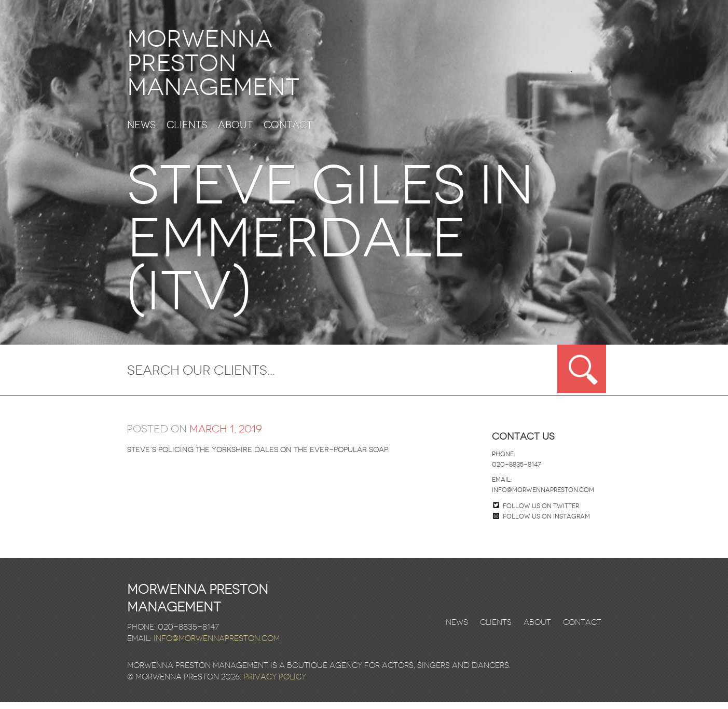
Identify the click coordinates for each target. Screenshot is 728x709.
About (235, 132)
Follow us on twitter (541, 513)
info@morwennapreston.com (543, 497)
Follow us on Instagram (541, 523)
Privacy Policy (275, 684)
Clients (187, 132)
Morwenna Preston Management (226, 67)
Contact (288, 132)
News (141, 132)
